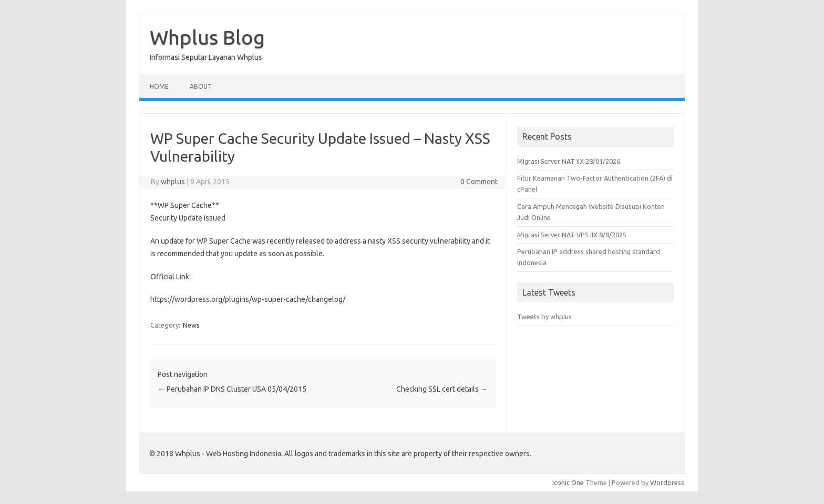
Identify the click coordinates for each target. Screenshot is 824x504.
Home (159, 86)
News (191, 325)
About (201, 86)
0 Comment (479, 182)
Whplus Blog (207, 37)
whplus (173, 182)
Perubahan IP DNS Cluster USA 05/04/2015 (232, 389)
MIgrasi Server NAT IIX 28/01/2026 (569, 161)
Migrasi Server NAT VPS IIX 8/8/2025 (572, 235)
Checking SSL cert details (442, 389)
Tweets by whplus (544, 317)
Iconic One (568, 482)
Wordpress (667, 482)
